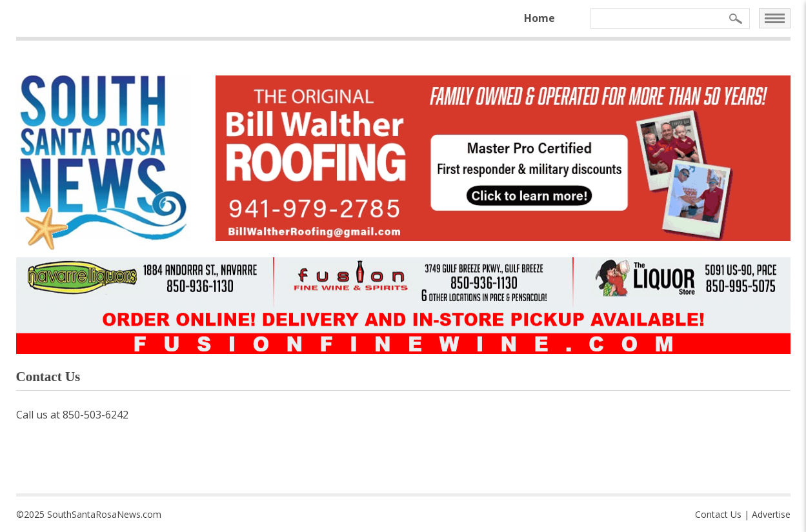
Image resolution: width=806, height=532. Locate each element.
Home (539, 18)
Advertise (771, 514)
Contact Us (718, 514)
